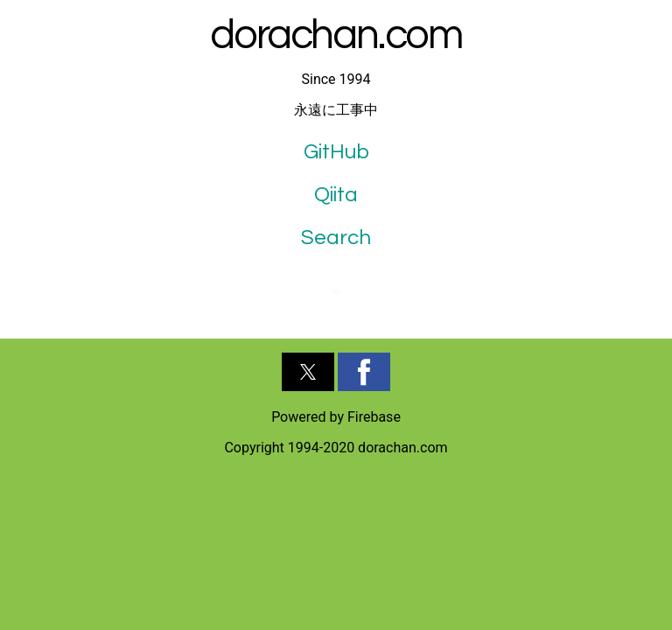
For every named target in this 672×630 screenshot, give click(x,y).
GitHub (336, 152)
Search (336, 238)
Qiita (336, 195)
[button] (308, 372)
